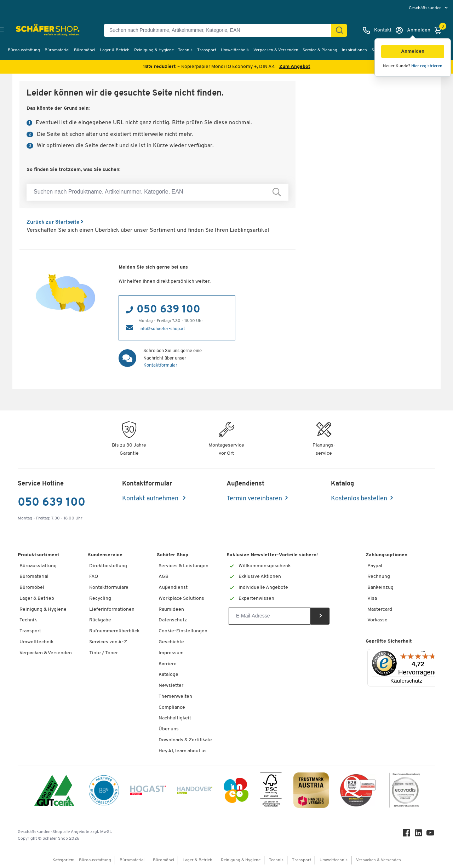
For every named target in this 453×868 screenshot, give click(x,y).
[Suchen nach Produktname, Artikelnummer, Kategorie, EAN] (220, 30)
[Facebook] (407, 835)
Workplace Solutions (181, 599)
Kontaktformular (160, 365)
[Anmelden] (413, 30)
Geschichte (171, 642)
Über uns (169, 729)
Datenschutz (173, 620)
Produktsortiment (39, 555)
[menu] (429, 8)
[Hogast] (148, 792)
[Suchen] (339, 30)
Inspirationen (354, 50)
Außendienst (173, 588)
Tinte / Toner (104, 653)
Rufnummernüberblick (114, 631)
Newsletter (171, 686)
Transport (207, 50)
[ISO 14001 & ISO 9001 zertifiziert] (54, 791)
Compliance (172, 708)
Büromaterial (57, 50)
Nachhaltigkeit (175, 718)
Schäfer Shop (173, 555)
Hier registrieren (427, 66)
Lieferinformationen (112, 610)
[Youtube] (431, 835)
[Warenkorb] (440, 30)
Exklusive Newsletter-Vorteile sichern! (272, 555)
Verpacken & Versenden (276, 50)
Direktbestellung (108, 566)
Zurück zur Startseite (57, 222)
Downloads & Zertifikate (185, 740)
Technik (185, 50)
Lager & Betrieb (115, 50)
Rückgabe (100, 620)
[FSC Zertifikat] (271, 791)
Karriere (168, 664)
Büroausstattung (24, 50)
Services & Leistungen (184, 566)
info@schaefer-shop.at (162, 329)
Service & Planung (320, 50)
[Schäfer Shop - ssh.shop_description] (40, 30)
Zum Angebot (295, 67)
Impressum (171, 653)
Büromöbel (85, 50)
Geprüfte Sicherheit (389, 641)
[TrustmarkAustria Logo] (311, 791)
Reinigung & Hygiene (154, 50)
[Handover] (195, 792)
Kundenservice (105, 555)
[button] (413, 51)
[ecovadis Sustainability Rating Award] (405, 791)
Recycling (100, 599)
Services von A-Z (108, 642)
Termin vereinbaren (254, 499)
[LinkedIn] (419, 835)
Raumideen (171, 610)
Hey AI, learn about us (183, 751)
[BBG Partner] (104, 792)
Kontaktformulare (109, 588)
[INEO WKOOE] (236, 792)
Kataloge (168, 675)
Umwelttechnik (235, 50)
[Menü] (423, 653)
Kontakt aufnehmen (151, 499)
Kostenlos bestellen (359, 499)
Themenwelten (175, 697)
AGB (164, 577)
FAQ (94, 577)
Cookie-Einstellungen (183, 631)
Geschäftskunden (426, 8)
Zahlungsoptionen (386, 555)
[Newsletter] (269, 616)
